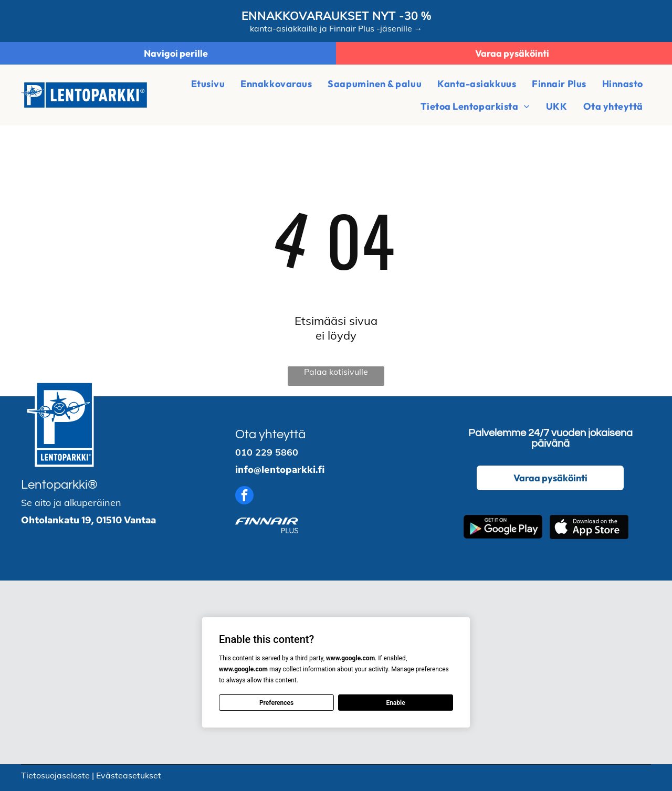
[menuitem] (208, 84)
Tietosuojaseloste (55, 775)
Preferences (276, 703)
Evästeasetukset (129, 775)
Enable (395, 703)
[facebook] (244, 497)
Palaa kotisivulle (336, 372)
